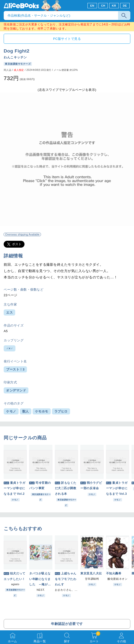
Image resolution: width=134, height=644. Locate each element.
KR (114, 6)
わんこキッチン (15, 57)
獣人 (26, 411)
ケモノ (11, 411)
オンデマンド (16, 390)
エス (9, 312)
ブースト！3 (15, 369)
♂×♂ (10, 348)
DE (125, 6)
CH (103, 6)
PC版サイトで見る (67, 39)
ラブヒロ (61, 411)
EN (92, 6)
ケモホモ (42, 411)
